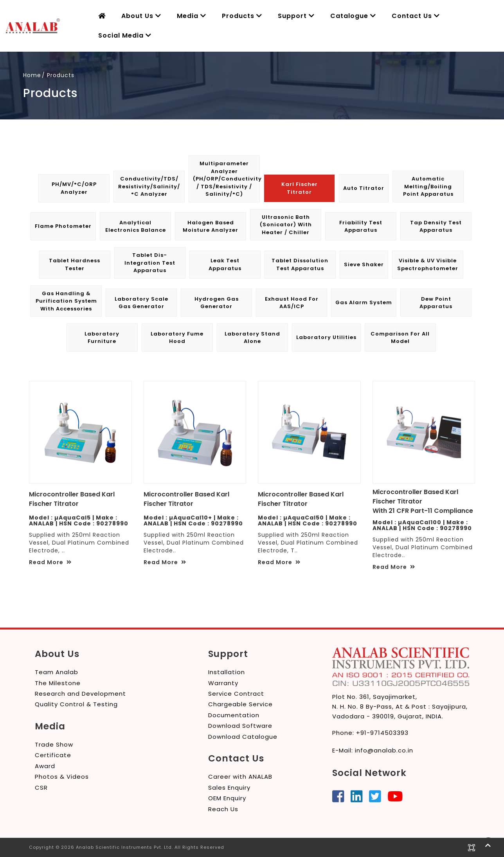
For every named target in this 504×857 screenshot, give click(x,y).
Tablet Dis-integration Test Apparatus (150, 263)
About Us (141, 16)
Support (296, 16)
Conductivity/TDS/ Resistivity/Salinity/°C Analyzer (149, 186)
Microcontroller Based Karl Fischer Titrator (72, 499)
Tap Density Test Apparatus (436, 226)
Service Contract (236, 694)
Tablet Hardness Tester (75, 264)
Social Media (125, 35)
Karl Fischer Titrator (300, 188)
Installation (227, 672)
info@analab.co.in (384, 750)
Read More (50, 562)
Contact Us (416, 16)
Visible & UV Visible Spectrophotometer (428, 264)
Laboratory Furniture (102, 338)
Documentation (234, 715)
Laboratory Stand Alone (252, 338)
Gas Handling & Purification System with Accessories (66, 301)
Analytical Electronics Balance (136, 226)
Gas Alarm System (364, 302)
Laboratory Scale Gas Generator (141, 303)
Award (45, 766)
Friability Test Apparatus (361, 226)
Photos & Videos (62, 777)
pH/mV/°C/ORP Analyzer (74, 188)
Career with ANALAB (240, 777)
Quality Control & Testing (76, 704)
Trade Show (54, 744)
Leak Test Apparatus (225, 264)
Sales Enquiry (229, 788)
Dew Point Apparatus (436, 303)
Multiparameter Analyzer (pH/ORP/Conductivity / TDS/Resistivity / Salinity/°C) (226, 179)
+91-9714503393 (382, 733)
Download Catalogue (243, 737)
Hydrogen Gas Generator (217, 303)
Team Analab (57, 672)
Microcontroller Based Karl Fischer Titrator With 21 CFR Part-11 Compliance (423, 501)
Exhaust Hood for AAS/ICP (292, 303)
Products (242, 16)
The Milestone (58, 683)
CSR (41, 788)
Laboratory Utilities (326, 337)
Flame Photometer (63, 226)
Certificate (53, 755)
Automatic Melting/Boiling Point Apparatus (428, 186)
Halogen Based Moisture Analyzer (211, 226)
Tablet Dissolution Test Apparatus (300, 264)
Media (192, 16)
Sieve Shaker (364, 264)
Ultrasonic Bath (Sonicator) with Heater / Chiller (286, 225)
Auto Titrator (364, 188)
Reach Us (223, 809)
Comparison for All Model (400, 338)
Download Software (240, 726)
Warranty (223, 683)
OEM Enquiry (227, 798)
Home (32, 75)
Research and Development (80, 694)
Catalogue (353, 16)
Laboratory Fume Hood (177, 338)
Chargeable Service (240, 704)
